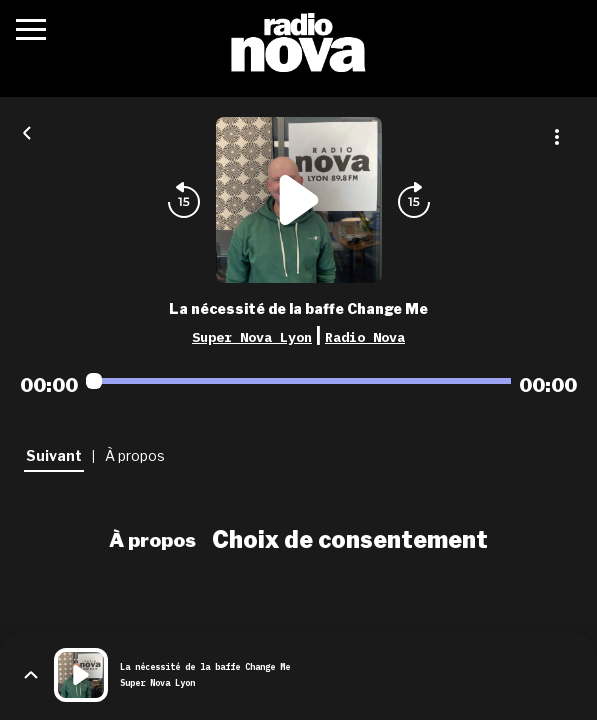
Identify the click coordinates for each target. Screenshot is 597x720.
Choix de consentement (350, 540)
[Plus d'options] (557, 137)
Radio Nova (365, 337)
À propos (152, 540)
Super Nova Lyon (252, 337)
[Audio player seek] (298, 381)
